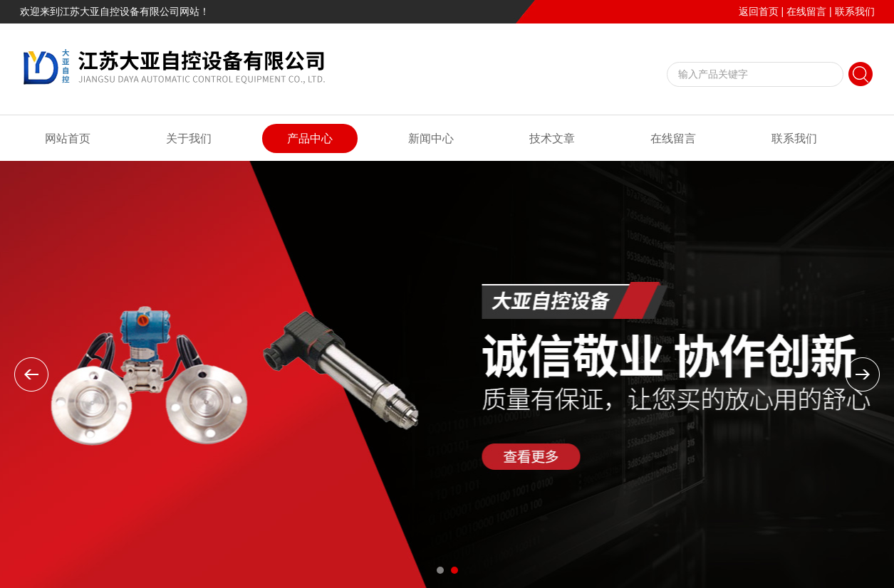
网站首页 (68, 138)
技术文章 (552, 138)
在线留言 (806, 11)
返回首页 (759, 11)
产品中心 (310, 138)
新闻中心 (431, 138)
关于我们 (189, 138)
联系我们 (855, 11)
